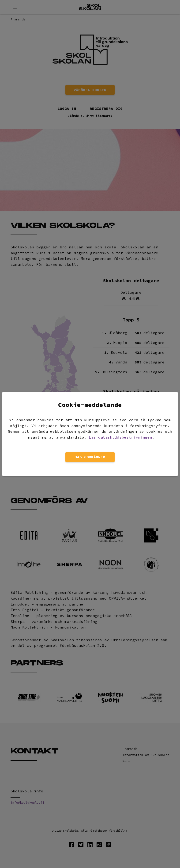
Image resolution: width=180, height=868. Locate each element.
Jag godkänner (90, 457)
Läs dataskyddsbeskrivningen (120, 437)
